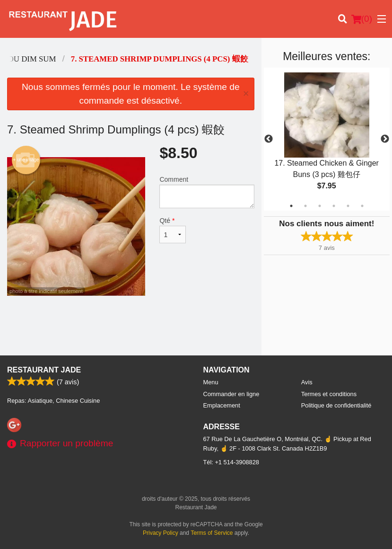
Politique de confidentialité (336, 405)
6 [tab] (362, 206)
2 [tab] (305, 206)
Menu (211, 382)
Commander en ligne (231, 394)
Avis (307, 382)
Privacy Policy (161, 533)
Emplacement (222, 405)
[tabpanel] (327, 139)
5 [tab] (348, 206)
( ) (362, 19)
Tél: (231, 462)
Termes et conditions (329, 394)
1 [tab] (291, 206)
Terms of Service (212, 533)
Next (385, 139)
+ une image (26, 160)
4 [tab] (334, 206)
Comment (207, 192)
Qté (173, 230)
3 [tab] (320, 206)
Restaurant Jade (44, 370)
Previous (269, 139)
